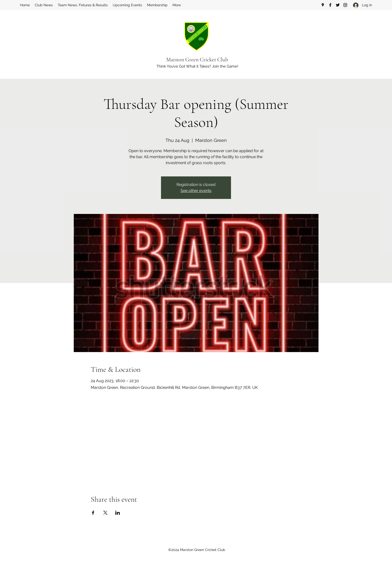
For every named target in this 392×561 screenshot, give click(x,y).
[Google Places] (323, 5)
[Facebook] (330, 5)
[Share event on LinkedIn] (118, 513)
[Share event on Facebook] (93, 513)
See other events (196, 191)
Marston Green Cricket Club (197, 60)
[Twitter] (338, 5)
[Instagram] (345, 5)
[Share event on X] (105, 513)
